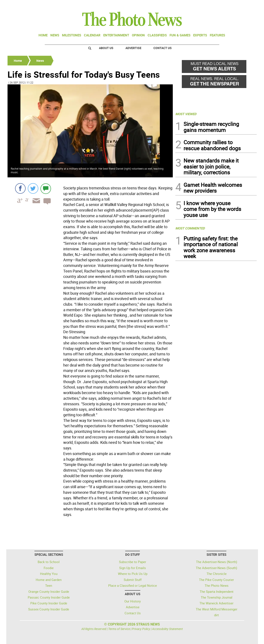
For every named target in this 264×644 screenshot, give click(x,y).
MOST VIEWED (186, 114)
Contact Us (163, 48)
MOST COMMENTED (190, 228)
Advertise (133, 48)
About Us (106, 48)
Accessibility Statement (168, 629)
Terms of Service (119, 629)
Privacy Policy (141, 629)
